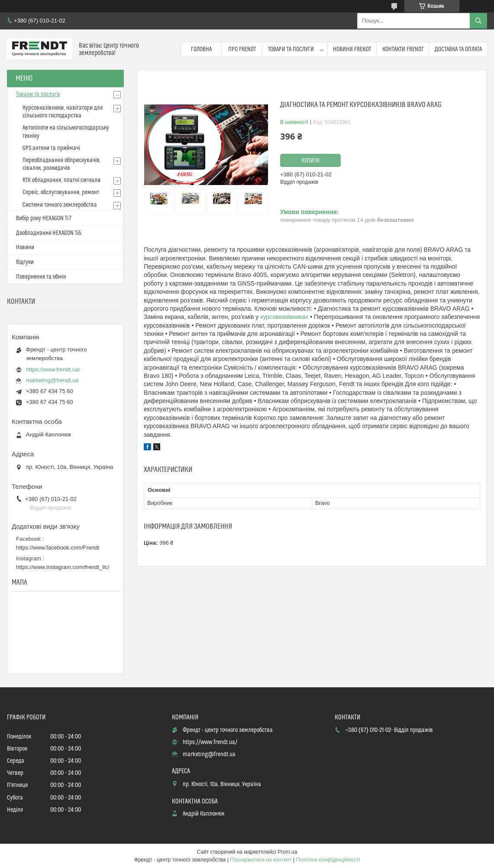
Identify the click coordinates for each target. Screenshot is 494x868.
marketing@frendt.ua (52, 380)
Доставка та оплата (458, 49)
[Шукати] (478, 21)
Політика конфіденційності (328, 860)
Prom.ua (287, 852)
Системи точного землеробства (60, 205)
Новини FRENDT (352, 49)
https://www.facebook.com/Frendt (58, 548)
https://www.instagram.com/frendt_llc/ (63, 567)
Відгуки (25, 262)
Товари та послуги (291, 49)
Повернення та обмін (41, 277)
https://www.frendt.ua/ (53, 369)
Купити (310, 161)
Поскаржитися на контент (261, 860)
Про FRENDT (242, 49)
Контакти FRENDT (403, 49)
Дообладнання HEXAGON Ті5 (49, 233)
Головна (201, 49)
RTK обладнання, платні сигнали (61, 180)
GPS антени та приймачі (51, 148)
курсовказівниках (284, 317)
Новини (25, 247)
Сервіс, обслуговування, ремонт (61, 192)
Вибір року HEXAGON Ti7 (44, 218)
